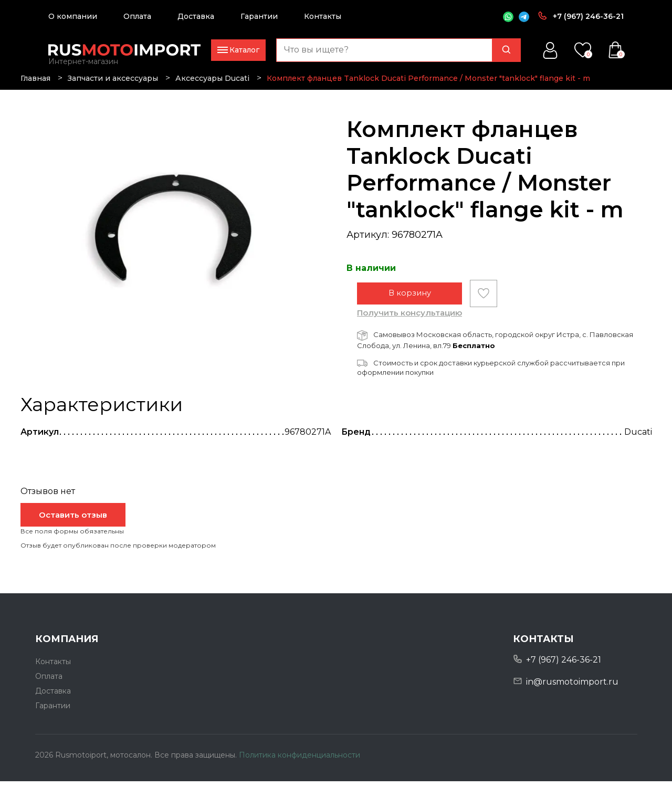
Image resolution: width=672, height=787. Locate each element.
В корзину (410, 299)
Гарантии (259, 16)
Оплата (137, 16)
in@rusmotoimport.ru (572, 688)
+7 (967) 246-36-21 (588, 16)
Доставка (196, 16)
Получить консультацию (409, 318)
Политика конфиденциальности (300, 760)
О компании (73, 16)
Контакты (323, 16)
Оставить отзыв (73, 521)
